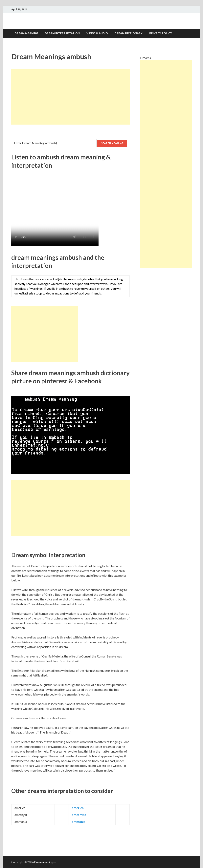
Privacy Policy (161, 33)
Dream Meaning (26, 33)
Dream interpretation (62, 33)
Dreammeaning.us (45, 862)
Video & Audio (97, 33)
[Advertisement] (70, 97)
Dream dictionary (129, 33)
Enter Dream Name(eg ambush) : (36, 143)
